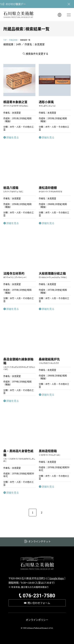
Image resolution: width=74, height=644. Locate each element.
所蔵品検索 (13, 40)
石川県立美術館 (18, 15)
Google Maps (57, 578)
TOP (5, 40)
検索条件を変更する (37, 54)
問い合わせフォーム (39, 603)
